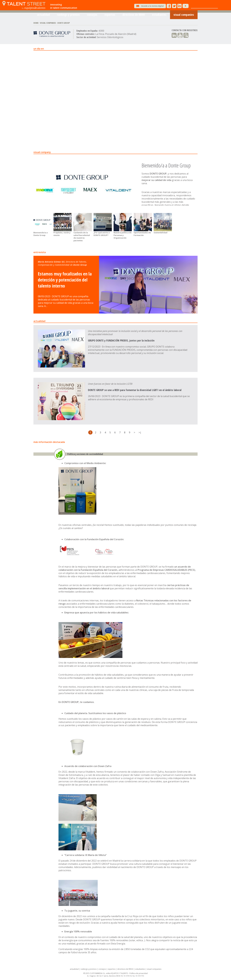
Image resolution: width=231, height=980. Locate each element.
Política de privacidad (139, 973)
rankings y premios (68, 16)
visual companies (184, 16)
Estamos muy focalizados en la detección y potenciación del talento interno (65, 280)
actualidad (43, 16)
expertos (110, 16)
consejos (92, 16)
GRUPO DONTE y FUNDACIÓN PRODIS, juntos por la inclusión (121, 340)
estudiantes (159, 16)
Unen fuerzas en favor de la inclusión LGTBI (110, 384)
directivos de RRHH (134, 16)
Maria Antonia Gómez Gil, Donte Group (62, 263)
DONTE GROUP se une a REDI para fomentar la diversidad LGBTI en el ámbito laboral (135, 390)
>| (140, 432)
